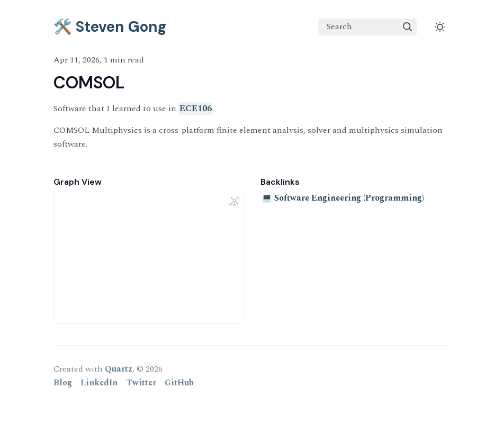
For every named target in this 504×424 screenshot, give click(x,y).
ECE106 (196, 109)
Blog (63, 383)
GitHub (179, 383)
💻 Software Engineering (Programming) (343, 198)
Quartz (119, 369)
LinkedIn (99, 383)
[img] (408, 27)
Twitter (141, 383)
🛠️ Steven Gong (110, 27)
